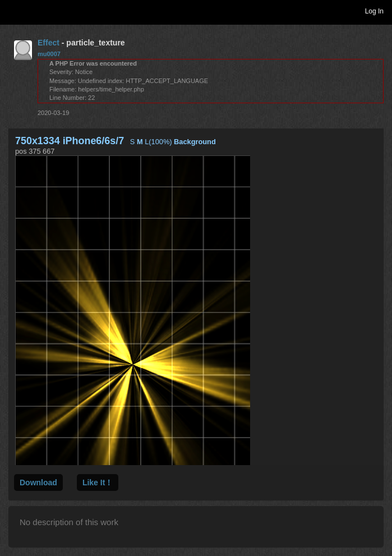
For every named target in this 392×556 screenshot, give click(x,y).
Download (38, 483)
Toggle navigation (13, 11)
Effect (49, 43)
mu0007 (49, 54)
